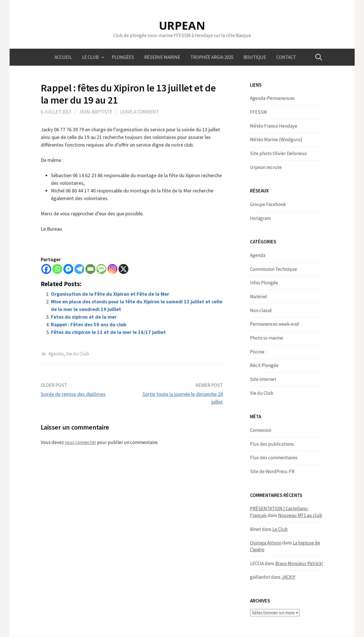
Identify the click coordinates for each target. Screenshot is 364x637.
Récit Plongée (264, 365)
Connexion (261, 430)
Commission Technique (273, 269)
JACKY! (288, 577)
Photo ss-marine (267, 338)
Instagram (260, 218)
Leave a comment (139, 112)
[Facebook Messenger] (68, 269)
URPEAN (182, 25)
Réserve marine (162, 57)
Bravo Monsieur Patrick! (299, 563)
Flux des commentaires (274, 458)
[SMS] (101, 269)
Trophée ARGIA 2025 (212, 57)
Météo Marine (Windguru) (276, 140)
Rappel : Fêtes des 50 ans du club (89, 324)
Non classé (261, 310)
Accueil (63, 57)
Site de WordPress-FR (272, 471)
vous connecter (80, 442)
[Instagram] (112, 269)
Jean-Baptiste (96, 112)
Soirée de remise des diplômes (73, 394)
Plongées (123, 57)
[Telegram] (79, 269)
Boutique (255, 57)
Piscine (257, 352)
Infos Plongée (264, 283)
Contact (286, 57)
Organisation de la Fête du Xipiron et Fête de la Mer (110, 294)
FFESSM (259, 112)
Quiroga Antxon (266, 543)
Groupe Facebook (268, 204)
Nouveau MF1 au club (300, 515)
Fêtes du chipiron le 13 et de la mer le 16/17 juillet (108, 332)
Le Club (90, 57)
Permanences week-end (274, 324)
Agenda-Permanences (272, 98)
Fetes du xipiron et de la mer (84, 317)
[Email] (90, 269)
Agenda (56, 354)
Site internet (263, 379)
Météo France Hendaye (274, 126)
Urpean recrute (266, 167)
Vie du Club (77, 354)
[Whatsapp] (57, 269)
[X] (123, 269)
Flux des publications (272, 444)
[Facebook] (46, 269)
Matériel (259, 297)
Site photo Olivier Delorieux (278, 153)
